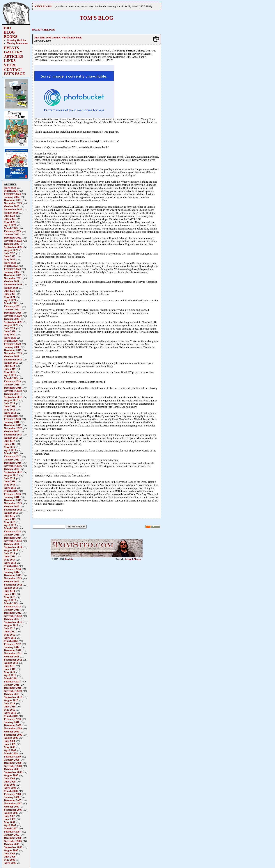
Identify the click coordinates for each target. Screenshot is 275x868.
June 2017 (10, 444)
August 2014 (11, 550)
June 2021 (10, 294)
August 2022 (11, 250)
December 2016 (13, 463)
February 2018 (12, 419)
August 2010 (11, 700)
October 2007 (12, 807)
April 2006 (10, 863)
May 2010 (10, 710)
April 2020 (10, 338)
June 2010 (10, 707)
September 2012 (13, 622)
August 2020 (11, 325)
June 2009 (10, 744)
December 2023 (13, 200)
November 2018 (13, 391)
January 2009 (12, 760)
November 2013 (13, 578)
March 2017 (11, 453)
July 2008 (9, 778)
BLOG (9, 32)
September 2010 (13, 697)
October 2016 (12, 469)
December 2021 (13, 275)
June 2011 (10, 669)
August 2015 (11, 513)
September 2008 (13, 772)
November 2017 (13, 428)
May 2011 (10, 672)
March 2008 (11, 791)
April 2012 (10, 638)
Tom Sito (69, 559)
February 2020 (12, 344)
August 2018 (11, 400)
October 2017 (12, 431)
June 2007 (10, 819)
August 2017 (11, 438)
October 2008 (12, 769)
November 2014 (13, 541)
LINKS (10, 61)
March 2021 (11, 303)
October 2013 (12, 581)
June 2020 (10, 331)
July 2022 (9, 253)
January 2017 (12, 460)
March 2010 (11, 716)
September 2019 (13, 360)
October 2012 (12, 619)
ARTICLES (13, 56)
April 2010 (10, 713)
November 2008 (13, 766)
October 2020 (12, 319)
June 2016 (10, 481)
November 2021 (13, 278)
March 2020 (11, 341)
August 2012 (11, 625)
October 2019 (12, 356)
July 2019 (9, 366)
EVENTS (11, 48)
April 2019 (10, 375)
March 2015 (11, 528)
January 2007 (12, 835)
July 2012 (9, 628)
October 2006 (12, 844)
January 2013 (12, 610)
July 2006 (9, 853)
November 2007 (13, 803)
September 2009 (13, 735)
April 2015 (10, 525)
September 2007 (13, 810)
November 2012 (13, 616)
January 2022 (12, 272)
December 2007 (13, 800)
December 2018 (13, 388)
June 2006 (10, 857)
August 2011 (11, 663)
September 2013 (13, 585)
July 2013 (9, 591)
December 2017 (13, 425)
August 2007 (11, 813)
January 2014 (12, 572)
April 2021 (10, 300)
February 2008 (12, 794)
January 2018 (12, 422)
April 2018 (10, 413)
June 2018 (10, 406)
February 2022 (12, 269)
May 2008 (10, 785)
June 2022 (10, 256)
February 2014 (12, 569)
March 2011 (11, 678)
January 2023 (12, 234)
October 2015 (12, 506)
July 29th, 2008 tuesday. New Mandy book (58, 38)
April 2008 (10, 788)
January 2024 (12, 197)
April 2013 (10, 600)
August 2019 (11, 363)
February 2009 (12, 757)
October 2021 (12, 281)
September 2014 (13, 547)
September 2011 (13, 660)
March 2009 (11, 753)
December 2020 (13, 313)
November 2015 (13, 503)
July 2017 (9, 441)
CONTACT (13, 70)
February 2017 (12, 456)
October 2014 (12, 544)
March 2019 (11, 378)
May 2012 (10, 635)
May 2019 (10, 372)
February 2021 (12, 306)
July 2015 (9, 516)
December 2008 (13, 763)
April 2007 (10, 825)
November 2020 (13, 316)
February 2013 (12, 606)
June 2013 (10, 594)
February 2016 (12, 494)
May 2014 (10, 560)
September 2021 (13, 284)
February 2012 (12, 644)
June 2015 (10, 519)
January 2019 (12, 385)
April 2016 (10, 488)
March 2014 (11, 566)
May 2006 (10, 860)
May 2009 (10, 747)
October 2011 (12, 657)
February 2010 (12, 719)
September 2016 (13, 472)
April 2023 (10, 225)
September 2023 (13, 209)
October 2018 (12, 394)
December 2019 (13, 350)
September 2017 (13, 435)
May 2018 (10, 410)
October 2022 (12, 244)
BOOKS (11, 37)
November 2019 (13, 353)
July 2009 (9, 741)
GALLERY (13, 52)
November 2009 (13, 728)
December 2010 (13, 688)
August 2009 (11, 738)
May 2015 (10, 522)
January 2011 (12, 685)
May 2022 (10, 259)
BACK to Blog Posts (44, 30)
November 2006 (13, 841)
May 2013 (10, 597)
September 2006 (13, 847)
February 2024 (12, 194)
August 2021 (11, 288)
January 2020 (12, 347)
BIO (7, 28)
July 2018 (9, 403)
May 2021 (10, 297)
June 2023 (10, 219)
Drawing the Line (17, 40)
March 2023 (11, 228)
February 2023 (12, 231)
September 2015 (13, 510)
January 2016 (12, 497)
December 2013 (13, 575)
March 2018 (11, 416)
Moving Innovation (17, 43)
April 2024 (10, 188)
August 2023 (11, 213)
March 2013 (11, 603)
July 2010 (9, 703)
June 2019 (10, 369)
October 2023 (12, 206)
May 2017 (10, 447)
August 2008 (11, 775)
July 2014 (9, 553)
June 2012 (10, 632)
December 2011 (13, 650)
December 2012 (13, 613)
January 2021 (12, 310)
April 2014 (10, 563)
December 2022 (13, 238)
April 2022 (10, 263)
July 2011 (9, 666)
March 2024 (11, 191)
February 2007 (12, 832)
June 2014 (10, 556)
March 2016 (11, 491)
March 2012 (11, 641)
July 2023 (9, 216)
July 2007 (9, 816)
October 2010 (12, 694)
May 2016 (10, 485)
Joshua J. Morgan (133, 559)
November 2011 (13, 653)
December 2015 (13, 500)
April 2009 (10, 750)
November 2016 (13, 466)
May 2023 (10, 222)
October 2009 (12, 732)
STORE (10, 65)
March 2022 (11, 266)
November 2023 (13, 203)
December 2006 (13, 838)
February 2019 (12, 381)
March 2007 (11, 828)
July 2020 (9, 328)
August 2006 (11, 850)
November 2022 (13, 241)
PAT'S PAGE (15, 74)
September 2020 (13, 322)
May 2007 (10, 822)
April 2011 (10, 675)
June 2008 (10, 782)
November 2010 (13, 691)
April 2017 (10, 450)
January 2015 (12, 535)
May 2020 (10, 335)
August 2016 (11, 475)
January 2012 (12, 647)
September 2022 (13, 247)
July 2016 (9, 478)
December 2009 (13, 725)
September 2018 (13, 397)
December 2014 (13, 538)
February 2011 (12, 682)
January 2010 (12, 722)
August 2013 (11, 588)
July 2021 (9, 291)
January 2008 (12, 797)
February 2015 (12, 531)
